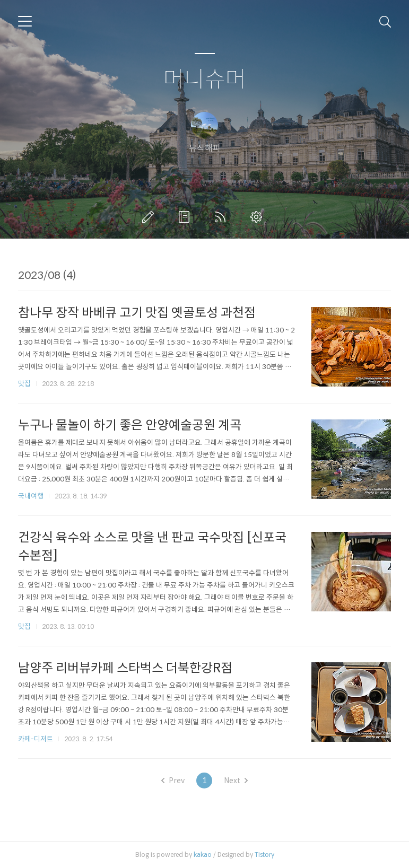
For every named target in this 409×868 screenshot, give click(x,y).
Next (236, 781)
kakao (203, 854)
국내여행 (31, 496)
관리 (258, 217)
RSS (222, 217)
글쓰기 (150, 217)
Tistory (264, 854)
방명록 (186, 217)
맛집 (24, 384)
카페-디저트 (36, 739)
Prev (173, 781)
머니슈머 (205, 80)
